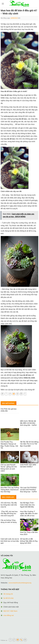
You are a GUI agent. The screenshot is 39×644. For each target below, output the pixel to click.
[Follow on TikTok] (14, 640)
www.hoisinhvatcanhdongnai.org (20, 583)
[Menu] (3, 4)
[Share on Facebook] (6, 394)
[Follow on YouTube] (25, 640)
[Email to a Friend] (14, 394)
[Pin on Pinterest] (18, 394)
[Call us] (21, 640)
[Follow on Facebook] (10, 640)
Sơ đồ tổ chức (8, 598)
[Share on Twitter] (10, 394)
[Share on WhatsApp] (2, 394)
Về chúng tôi (8, 594)
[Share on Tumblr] (25, 394)
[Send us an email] (18, 640)
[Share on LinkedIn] (21, 394)
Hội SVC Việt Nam (10, 611)
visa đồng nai (9, 615)
